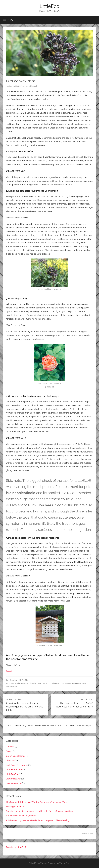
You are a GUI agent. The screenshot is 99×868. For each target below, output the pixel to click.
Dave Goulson (43, 683)
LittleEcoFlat (23, 680)
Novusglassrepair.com (87, 834)
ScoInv (9, 751)
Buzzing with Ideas (15, 807)
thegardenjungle (79, 683)
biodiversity (31, 683)
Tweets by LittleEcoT (16, 847)
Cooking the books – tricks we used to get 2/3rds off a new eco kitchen (41, 811)
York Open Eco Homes (17, 765)
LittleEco (49, 6)
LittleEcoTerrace (14, 770)
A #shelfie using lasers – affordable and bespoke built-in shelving (38, 820)
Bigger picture (13, 779)
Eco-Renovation (14, 783)
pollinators (54, 683)
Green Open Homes (16, 756)
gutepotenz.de (27, 590)
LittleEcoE (33, 86)
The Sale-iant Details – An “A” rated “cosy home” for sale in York (36, 802)
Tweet (9, 671)
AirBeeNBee (11, 687)
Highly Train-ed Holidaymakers (21, 816)
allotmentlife (15, 683)
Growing (13, 680)
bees (23, 683)
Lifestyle (10, 760)
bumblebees (65, 683)
